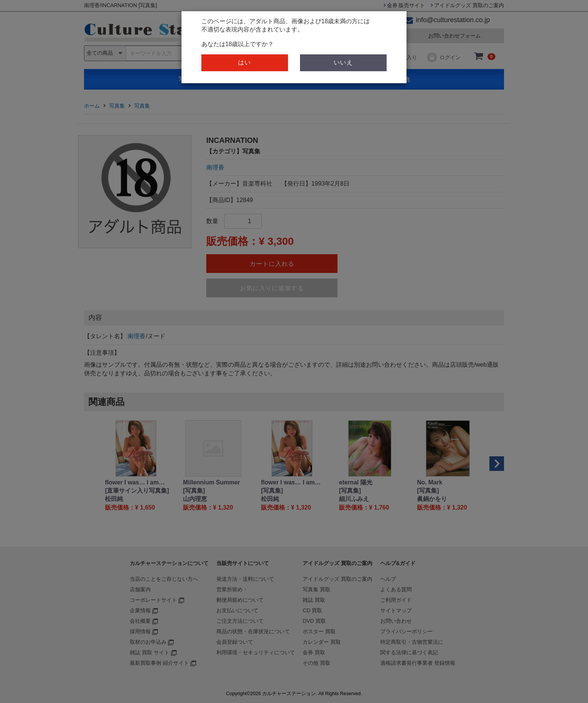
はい (244, 62)
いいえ (343, 62)
